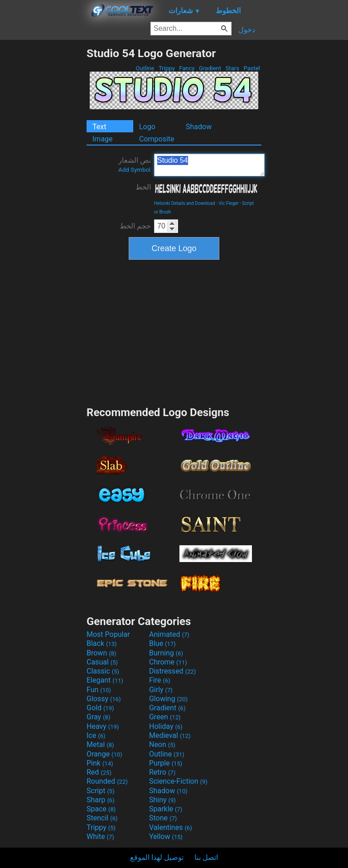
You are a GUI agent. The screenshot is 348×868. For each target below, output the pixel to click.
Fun (99, 690)
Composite (157, 139)
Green (165, 717)
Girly (161, 690)
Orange (104, 754)
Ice (96, 735)
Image (103, 139)
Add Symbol (134, 170)
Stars (232, 68)
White (100, 836)
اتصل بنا (206, 857)
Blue (162, 643)
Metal (100, 744)
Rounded (107, 781)
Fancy (187, 68)
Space (101, 809)
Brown (101, 653)
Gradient (210, 68)
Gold (100, 708)
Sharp (101, 800)
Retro (162, 772)
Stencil (102, 818)
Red (99, 772)
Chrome (168, 662)
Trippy (167, 68)
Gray (98, 717)
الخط (143, 187)
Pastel (252, 68)
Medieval (170, 735)
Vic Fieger (228, 203)
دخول (247, 30)
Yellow (166, 836)
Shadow (199, 127)
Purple (166, 763)
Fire (160, 680)
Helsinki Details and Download (185, 203)
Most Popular (108, 634)
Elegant (105, 680)
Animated (169, 634)
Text (99, 127)
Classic (103, 671)
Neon (162, 744)
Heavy (103, 726)
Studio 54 (209, 165)
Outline (145, 68)
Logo (147, 127)
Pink (100, 763)
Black (102, 643)
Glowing (168, 699)
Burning (166, 653)
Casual (102, 662)
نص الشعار (135, 165)
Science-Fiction (178, 781)
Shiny (162, 800)
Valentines (171, 827)
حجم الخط (135, 226)
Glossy (104, 699)
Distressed (172, 671)
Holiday (166, 726)
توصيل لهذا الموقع (157, 857)
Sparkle (166, 809)
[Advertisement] (43, 183)
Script (101, 791)
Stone (163, 818)
